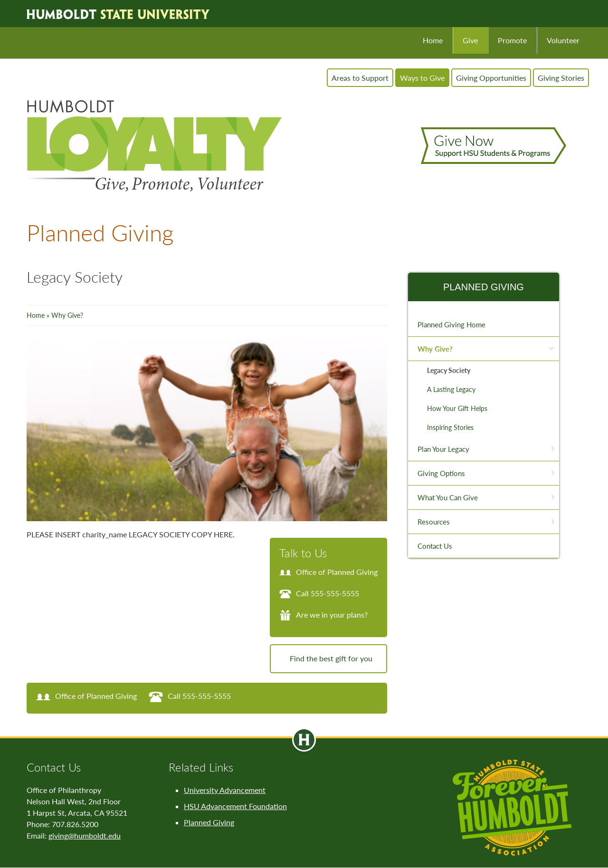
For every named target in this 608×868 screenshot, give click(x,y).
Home (433, 40)
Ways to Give (422, 78)
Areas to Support (360, 78)
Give (470, 40)
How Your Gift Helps (457, 408)
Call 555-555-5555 (319, 593)
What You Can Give (448, 497)
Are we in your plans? (323, 615)
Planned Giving (484, 287)
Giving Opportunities (491, 78)
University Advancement (225, 790)
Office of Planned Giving (328, 572)
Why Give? (67, 315)
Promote (512, 40)
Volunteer (563, 40)
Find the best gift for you (331, 658)
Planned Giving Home (451, 324)
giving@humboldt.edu (85, 835)
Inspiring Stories (450, 427)
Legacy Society (449, 370)
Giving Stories (561, 78)
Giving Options (441, 473)
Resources (434, 522)
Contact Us (435, 546)
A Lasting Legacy (451, 389)
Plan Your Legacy (443, 449)
